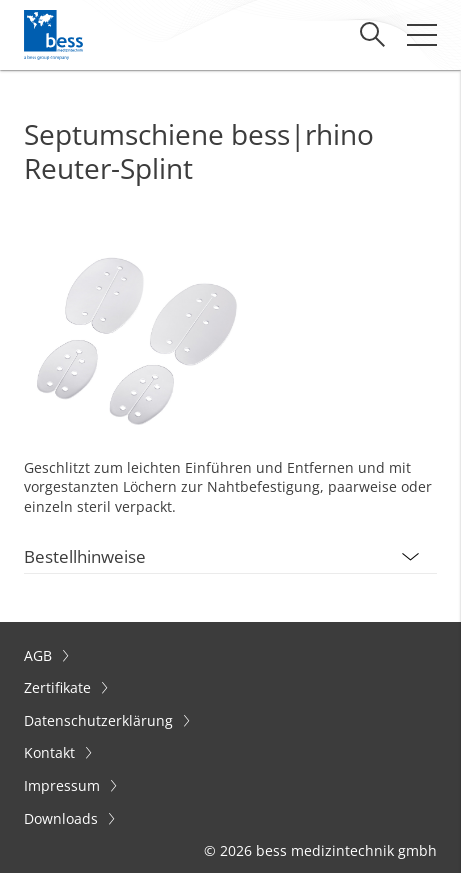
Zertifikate (59, 687)
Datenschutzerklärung (100, 720)
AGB (40, 655)
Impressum (64, 785)
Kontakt (51, 752)
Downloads (63, 818)
